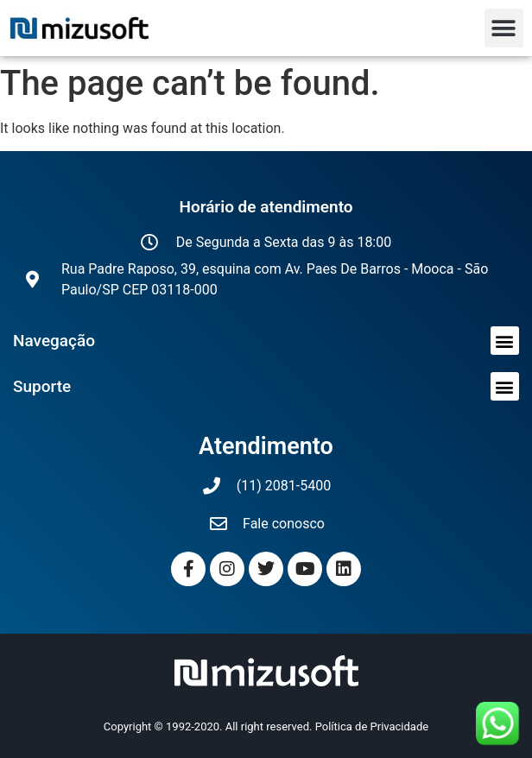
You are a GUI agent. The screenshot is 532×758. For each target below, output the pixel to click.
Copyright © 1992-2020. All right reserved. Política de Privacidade (266, 726)
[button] (504, 28)
